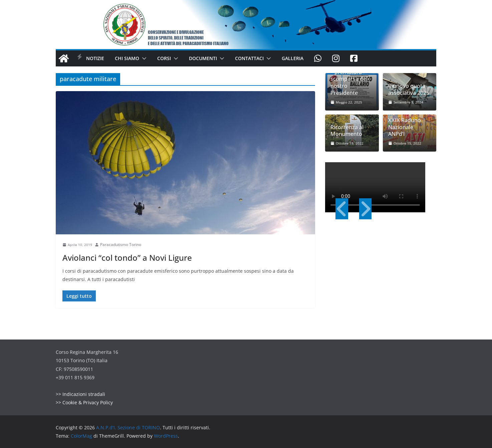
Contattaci (249, 58)
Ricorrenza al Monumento (347, 131)
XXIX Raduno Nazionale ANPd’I (405, 127)
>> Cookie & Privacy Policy (84, 402)
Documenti (203, 58)
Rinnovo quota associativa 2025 (409, 89)
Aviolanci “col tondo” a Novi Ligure (127, 258)
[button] (143, 58)
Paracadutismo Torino (121, 245)
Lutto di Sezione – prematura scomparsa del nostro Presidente (351, 79)
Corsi (164, 58)
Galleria (293, 58)
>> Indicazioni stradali (80, 394)
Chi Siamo (127, 58)
